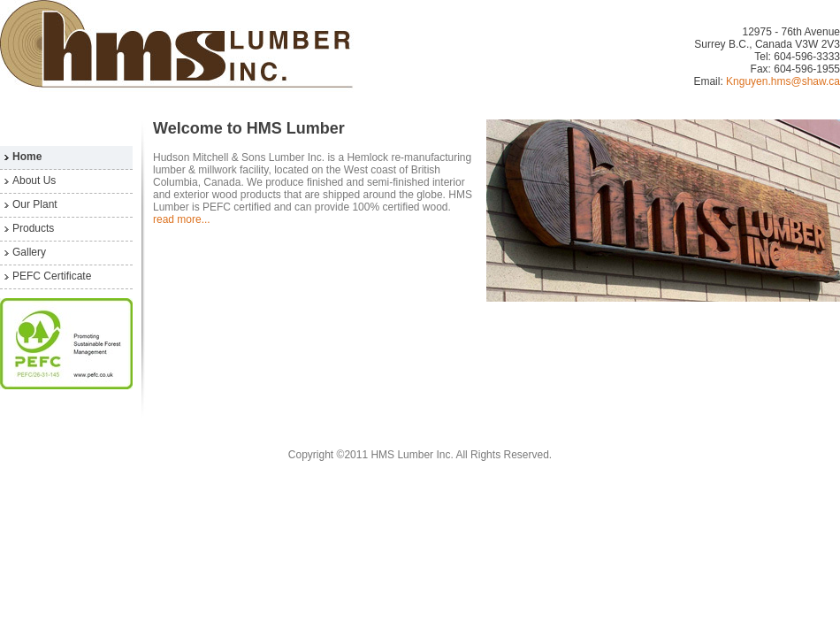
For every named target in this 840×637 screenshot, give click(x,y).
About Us (34, 180)
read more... (182, 219)
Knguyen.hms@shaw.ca (783, 81)
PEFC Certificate (52, 276)
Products (33, 228)
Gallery (29, 252)
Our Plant (35, 204)
